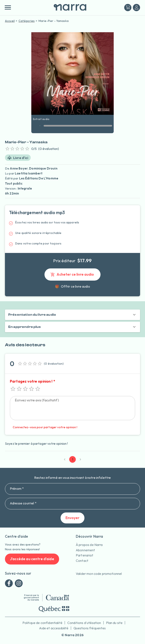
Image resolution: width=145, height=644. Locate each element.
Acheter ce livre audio (72, 275)
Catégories (27, 21)
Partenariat (85, 555)
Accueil (10, 21)
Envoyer (72, 518)
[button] (72, 315)
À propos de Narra (89, 545)
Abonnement (85, 550)
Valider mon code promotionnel (99, 574)
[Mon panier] (128, 8)
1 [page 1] (72, 459)
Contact (82, 561)
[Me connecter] (136, 8)
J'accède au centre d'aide (32, 559)
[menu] (8, 7)
